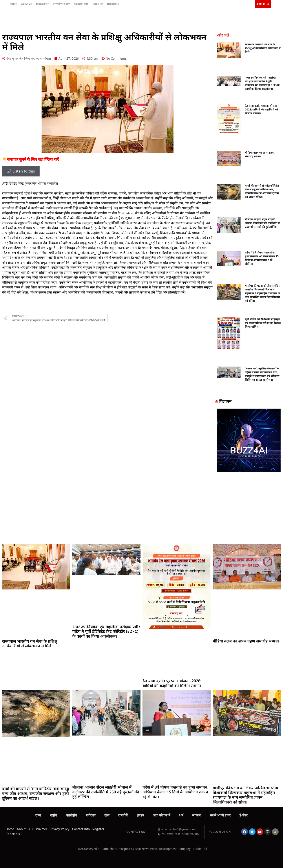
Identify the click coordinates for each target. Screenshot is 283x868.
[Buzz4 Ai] (249, 471)
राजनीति (123, 816)
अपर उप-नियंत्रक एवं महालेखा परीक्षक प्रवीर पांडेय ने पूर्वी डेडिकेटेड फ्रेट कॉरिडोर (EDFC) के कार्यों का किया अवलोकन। (262, 83)
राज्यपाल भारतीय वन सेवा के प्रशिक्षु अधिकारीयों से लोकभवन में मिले (263, 48)
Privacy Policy (61, 4)
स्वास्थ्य (197, 816)
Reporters (113, 4)
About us (26, 4)
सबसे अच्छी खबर (220, 816)
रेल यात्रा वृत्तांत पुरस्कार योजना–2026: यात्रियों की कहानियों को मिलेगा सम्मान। (262, 109)
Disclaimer (42, 4)
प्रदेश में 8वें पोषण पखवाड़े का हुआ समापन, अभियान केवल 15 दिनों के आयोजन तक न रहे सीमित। (262, 258)
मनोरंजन (91, 816)
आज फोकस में (162, 816)
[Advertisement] (142, 509)
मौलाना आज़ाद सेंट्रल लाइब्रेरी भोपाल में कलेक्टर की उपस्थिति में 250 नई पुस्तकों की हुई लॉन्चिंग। (262, 223)
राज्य (38, 816)
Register (98, 4)
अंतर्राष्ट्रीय (71, 816)
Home (13, 4)
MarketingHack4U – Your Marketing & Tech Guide (141, 853)
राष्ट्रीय (53, 816)
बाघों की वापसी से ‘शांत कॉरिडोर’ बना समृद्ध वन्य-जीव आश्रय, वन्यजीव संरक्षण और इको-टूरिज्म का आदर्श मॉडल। (262, 191)
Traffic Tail (200, 849)
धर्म (181, 816)
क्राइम (141, 816)
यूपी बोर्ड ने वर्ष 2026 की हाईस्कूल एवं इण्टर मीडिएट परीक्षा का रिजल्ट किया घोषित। (263, 323)
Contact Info (81, 4)
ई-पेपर (244, 816)
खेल (107, 816)
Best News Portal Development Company (163, 849)
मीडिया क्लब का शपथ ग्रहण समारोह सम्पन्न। (260, 154)
